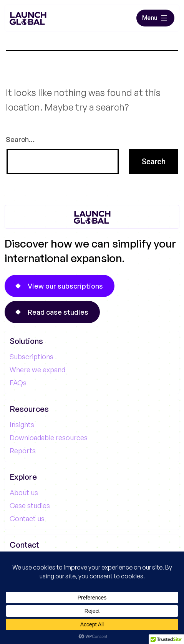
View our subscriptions (65, 286)
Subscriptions (31, 357)
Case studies (30, 505)
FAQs (18, 383)
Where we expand (37, 370)
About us (24, 492)
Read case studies (58, 312)
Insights (22, 424)
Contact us (27, 519)
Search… (20, 139)
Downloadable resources (49, 438)
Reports (23, 451)
